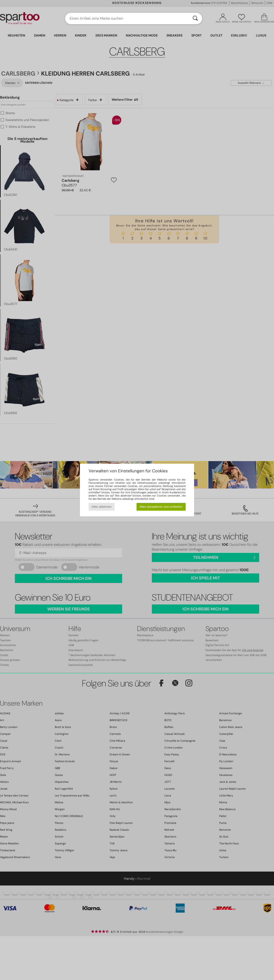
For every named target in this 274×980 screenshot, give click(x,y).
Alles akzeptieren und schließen (161, 507)
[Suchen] (195, 18)
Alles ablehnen (101, 507)
